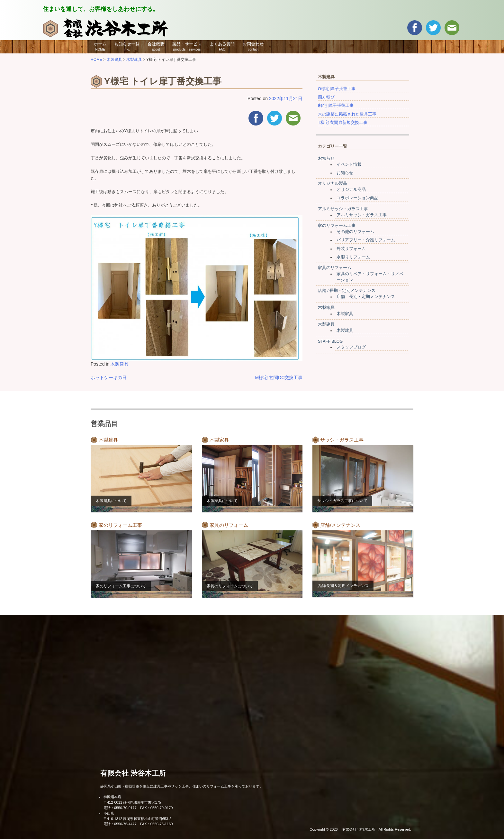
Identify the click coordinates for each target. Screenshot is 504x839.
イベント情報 (349, 164)
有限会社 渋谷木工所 (133, 773)
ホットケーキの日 (109, 378)
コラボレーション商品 (357, 198)
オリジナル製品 (333, 183)
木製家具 (326, 308)
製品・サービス (187, 46)
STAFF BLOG (330, 341)
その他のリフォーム (355, 232)
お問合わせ (253, 46)
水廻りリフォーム (353, 257)
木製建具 (120, 364)
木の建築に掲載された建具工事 (347, 114)
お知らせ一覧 (127, 46)
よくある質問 (222, 46)
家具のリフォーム (335, 268)
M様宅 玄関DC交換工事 (279, 378)
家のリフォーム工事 (337, 226)
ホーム (100, 46)
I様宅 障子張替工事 (336, 106)
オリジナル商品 (351, 190)
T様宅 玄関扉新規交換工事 (343, 123)
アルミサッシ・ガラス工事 (343, 209)
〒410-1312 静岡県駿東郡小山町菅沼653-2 (137, 819)
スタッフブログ (351, 347)
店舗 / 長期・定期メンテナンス (347, 291)
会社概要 (156, 46)
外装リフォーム (351, 249)
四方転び (326, 97)
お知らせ (326, 158)
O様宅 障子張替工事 (337, 89)
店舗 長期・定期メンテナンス (366, 297)
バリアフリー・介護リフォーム (366, 240)
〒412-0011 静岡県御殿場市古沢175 (132, 802)
